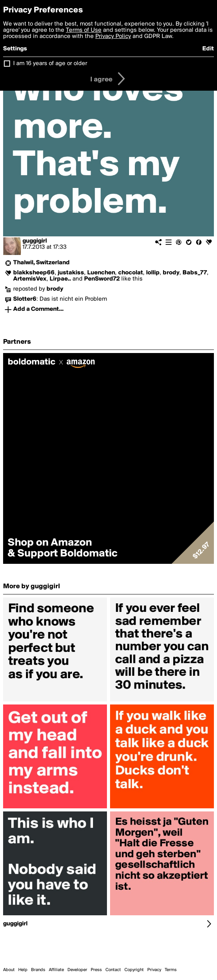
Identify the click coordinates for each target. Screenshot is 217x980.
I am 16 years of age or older (50, 64)
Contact (113, 970)
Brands (38, 970)
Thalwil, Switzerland (41, 263)
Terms (171, 970)
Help (23, 970)
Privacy (154, 970)
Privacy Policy (113, 36)
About (9, 970)
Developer (77, 970)
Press (96, 970)
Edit (208, 49)
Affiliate (56, 970)
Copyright (134, 970)
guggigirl (35, 241)
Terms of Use (84, 30)
